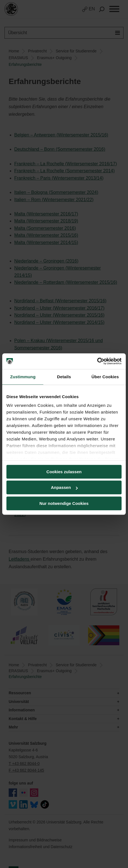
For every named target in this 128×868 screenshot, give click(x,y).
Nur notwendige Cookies (64, 503)
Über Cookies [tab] (105, 377)
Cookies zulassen (64, 472)
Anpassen (64, 487)
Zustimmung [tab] (23, 377)
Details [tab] (64, 377)
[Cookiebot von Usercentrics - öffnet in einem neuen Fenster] (97, 361)
